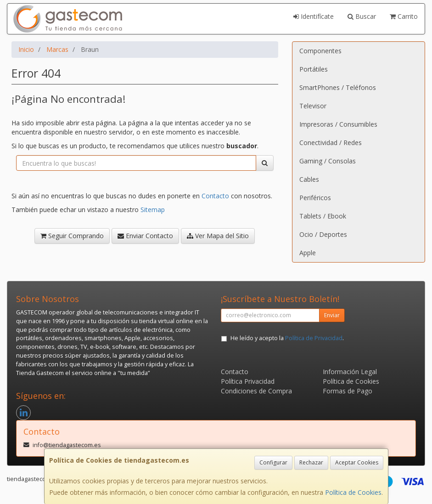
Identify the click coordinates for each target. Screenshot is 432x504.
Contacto (215, 196)
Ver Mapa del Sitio (218, 236)
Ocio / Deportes (323, 234)
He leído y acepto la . (287, 338)
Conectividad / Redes (331, 143)
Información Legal (350, 372)
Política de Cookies (353, 492)
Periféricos (315, 198)
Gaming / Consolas (328, 161)
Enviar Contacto (145, 236)
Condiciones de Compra (256, 391)
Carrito (404, 16)
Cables (309, 179)
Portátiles (314, 69)
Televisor (313, 106)
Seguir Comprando (72, 236)
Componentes (320, 51)
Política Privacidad (248, 381)
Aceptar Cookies (357, 462)
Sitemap (153, 210)
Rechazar (311, 462)
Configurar (273, 462)
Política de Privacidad (314, 338)
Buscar (362, 16)
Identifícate (314, 16)
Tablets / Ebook (323, 216)
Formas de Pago (348, 391)
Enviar (332, 315)
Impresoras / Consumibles (338, 124)
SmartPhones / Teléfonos (338, 87)
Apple (308, 253)
